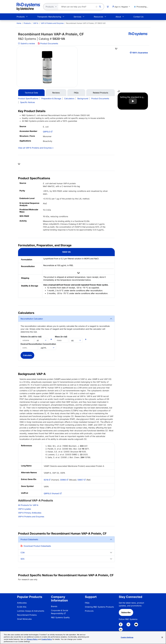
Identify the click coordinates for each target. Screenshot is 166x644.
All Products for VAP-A (28, 505)
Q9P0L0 (47, 132)
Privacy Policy (32, 639)
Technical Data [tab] (31, 93)
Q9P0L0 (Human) (52, 493)
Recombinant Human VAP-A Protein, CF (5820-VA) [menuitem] (86, 23)
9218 (46, 480)
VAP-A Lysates (24, 509)
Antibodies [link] (22, 603)
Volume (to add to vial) (31, 337)
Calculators (69, 98)
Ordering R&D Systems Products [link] (99, 607)
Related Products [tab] (100, 93)
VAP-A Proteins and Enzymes (52, 23)
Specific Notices (28, 102)
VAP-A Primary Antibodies (30, 513)
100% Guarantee (140, 53)
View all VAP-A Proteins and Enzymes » (36, 148)
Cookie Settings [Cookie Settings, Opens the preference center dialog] (127, 637)
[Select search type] (50, 7)
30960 (63, 480)
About (118, 17)
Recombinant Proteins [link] (27, 615)
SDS (22, 559)
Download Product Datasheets (37, 546)
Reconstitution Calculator (32, 319)
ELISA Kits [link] (22, 607)
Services (77, 17)
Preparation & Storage (51, 98)
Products (21, 17)
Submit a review (27, 43)
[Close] (162, 637)
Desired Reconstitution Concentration (38, 344)
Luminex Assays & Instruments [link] (31, 611)
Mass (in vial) (61, 337)
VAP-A (36, 23)
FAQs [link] (87, 603)
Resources (98, 17)
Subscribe (126, 612)
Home (19, 23)
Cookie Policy (47, 639)
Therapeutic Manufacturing (49, 17)
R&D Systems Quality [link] (60, 617)
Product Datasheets (29, 539)
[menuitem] (19, 23)
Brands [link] (54, 606)
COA (23, 553)
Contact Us (138, 17)
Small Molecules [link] (24, 619)
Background (83, 98)
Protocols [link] (89, 611)
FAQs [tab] (76, 93)
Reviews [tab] (56, 93)
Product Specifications (28, 98)
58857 (80, 480)
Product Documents (48, 43)
